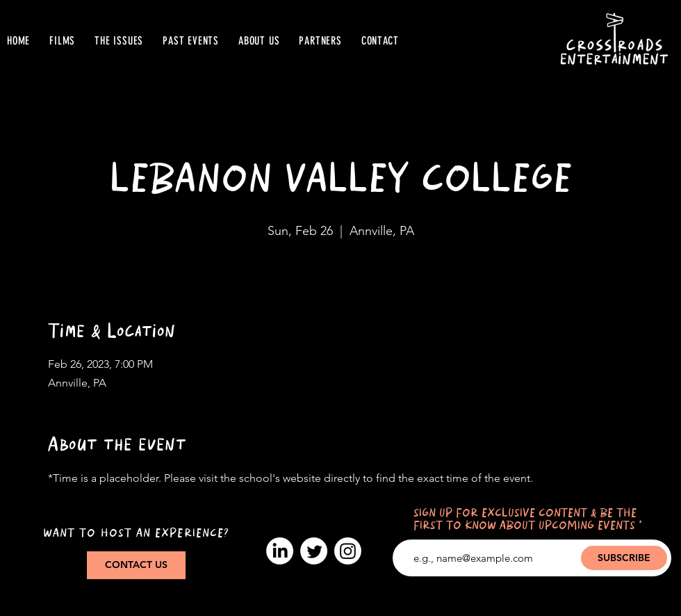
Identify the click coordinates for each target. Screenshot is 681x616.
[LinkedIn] (280, 551)
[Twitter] (314, 551)
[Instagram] (348, 551)
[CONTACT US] (136, 565)
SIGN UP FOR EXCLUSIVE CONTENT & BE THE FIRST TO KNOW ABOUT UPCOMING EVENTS (525, 520)
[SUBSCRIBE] (624, 558)
